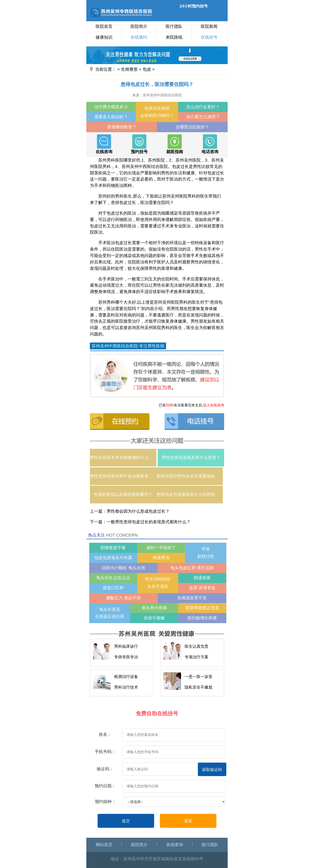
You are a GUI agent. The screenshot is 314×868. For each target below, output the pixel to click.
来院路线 (174, 37)
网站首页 (104, 845)
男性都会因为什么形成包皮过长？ (138, 511)
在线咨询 (104, 144)
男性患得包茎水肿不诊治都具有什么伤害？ (123, 476)
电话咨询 (210, 144)
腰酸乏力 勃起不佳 (123, 598)
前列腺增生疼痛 (202, 618)
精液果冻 (161, 558)
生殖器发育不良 (192, 598)
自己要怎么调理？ (203, 117)
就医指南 (175, 144)
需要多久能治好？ (111, 117)
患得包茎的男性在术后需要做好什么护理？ (190, 476)
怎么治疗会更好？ (203, 107)
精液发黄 (202, 578)
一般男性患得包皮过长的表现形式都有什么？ (149, 522)
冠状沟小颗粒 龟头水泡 (123, 568)
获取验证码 (212, 770)
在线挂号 (209, 37)
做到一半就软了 (161, 548)
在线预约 (139, 37)
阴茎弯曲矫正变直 (202, 608)
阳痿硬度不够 (113, 548)
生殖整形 (129, 69)
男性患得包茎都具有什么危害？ (191, 458)
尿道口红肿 (113, 588)
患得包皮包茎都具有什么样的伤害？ (190, 494)
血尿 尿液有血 (202, 588)
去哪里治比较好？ (192, 127)
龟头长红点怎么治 (113, 578)
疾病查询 (175, 845)
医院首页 (104, 26)
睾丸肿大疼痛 (154, 608)
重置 (188, 821)
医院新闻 (209, 26)
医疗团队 (174, 26)
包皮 (147, 69)
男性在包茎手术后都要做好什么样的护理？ (123, 458)
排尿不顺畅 (154, 618)
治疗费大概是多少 (111, 107)
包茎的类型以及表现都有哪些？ (123, 494)
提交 (126, 821)
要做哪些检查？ (122, 127)
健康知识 (104, 37)
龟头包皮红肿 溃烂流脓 (192, 568)
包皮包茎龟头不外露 (113, 558)
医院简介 (139, 26)
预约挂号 (139, 144)
